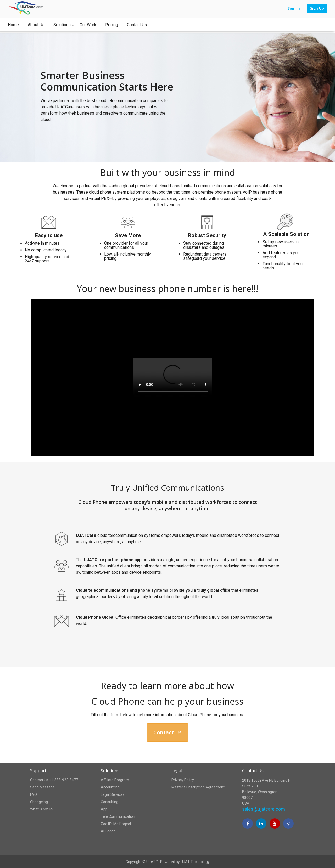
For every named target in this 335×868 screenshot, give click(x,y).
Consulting (110, 802)
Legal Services (113, 794)
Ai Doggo (108, 831)
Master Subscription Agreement (198, 787)
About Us (36, 25)
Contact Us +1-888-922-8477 (54, 780)
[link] (258, 845)
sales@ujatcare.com (264, 809)
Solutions (62, 25)
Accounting (110, 787)
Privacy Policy (183, 780)
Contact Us (137, 25)
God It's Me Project (116, 824)
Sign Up (317, 8)
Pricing (112, 25)
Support (38, 771)
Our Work (88, 25)
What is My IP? (42, 809)
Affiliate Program (115, 780)
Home (13, 25)
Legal (177, 771)
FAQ (33, 794)
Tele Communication (118, 816)
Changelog (39, 802)
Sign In (294, 8)
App (104, 809)
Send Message (42, 787)
